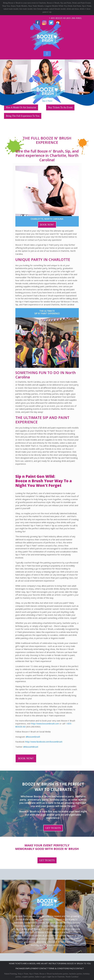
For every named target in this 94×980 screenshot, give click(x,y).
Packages (20, 968)
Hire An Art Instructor (48, 963)
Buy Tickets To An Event (60, 107)
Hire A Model (29, 963)
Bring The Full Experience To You (23, 116)
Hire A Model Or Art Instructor (21, 107)
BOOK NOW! (47, 225)
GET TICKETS (53, 828)
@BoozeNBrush (31, 747)
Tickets (19, 963)
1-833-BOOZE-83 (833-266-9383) (65, 18)
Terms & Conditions (59, 968)
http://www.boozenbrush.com (45, 724)
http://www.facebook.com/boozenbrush (44, 742)
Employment (32, 968)
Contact (43, 968)
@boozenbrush (33, 737)
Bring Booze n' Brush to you (76, 963)
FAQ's (72, 968)
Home (12, 963)
